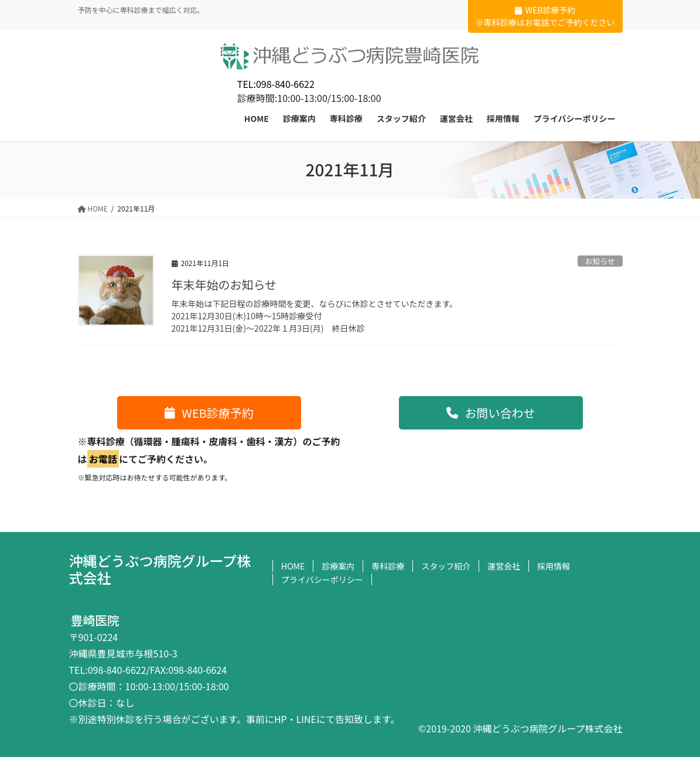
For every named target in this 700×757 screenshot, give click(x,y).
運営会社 (504, 566)
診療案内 (338, 566)
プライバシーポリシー (322, 579)
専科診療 (388, 566)
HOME (293, 566)
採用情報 (554, 566)
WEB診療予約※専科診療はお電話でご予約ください (545, 16)
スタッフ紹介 (446, 566)
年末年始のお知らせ (224, 284)
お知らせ (600, 261)
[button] (209, 413)
